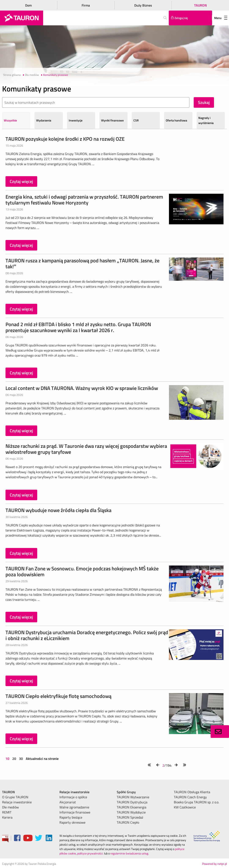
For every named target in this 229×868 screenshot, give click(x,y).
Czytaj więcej (21, 181)
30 (21, 759)
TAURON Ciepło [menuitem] (128, 822)
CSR (136, 120)
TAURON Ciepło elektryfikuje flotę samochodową (58, 696)
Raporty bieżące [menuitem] (71, 817)
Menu (221, 18)
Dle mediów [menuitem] (10, 807)
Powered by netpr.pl (215, 864)
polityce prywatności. (90, 853)
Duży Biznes (143, 5)
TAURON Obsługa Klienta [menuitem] (192, 792)
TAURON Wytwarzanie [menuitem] (133, 797)
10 (8, 759)
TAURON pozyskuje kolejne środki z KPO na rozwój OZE (65, 139)
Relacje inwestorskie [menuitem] (17, 802)
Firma (86, 5)
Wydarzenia (44, 120)
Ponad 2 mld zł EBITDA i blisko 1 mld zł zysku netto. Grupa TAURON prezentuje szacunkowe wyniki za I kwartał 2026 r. (78, 327)
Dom (28, 5)
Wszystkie (10, 120)
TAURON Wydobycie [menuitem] (131, 812)
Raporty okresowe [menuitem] (72, 822)
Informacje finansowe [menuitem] (75, 812)
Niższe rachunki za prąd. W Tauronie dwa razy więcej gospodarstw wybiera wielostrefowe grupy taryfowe (86, 449)
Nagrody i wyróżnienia (206, 120)
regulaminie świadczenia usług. (130, 853)
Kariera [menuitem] (7, 817)
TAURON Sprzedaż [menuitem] (130, 817)
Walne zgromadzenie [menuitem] (74, 807)
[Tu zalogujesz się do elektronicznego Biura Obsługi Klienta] (190, 18)
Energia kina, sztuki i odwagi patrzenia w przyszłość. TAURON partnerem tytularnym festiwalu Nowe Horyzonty (84, 200)
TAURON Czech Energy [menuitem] (190, 797)
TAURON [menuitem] (8, 792)
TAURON (200, 5)
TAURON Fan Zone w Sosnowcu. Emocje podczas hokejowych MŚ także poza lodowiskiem (82, 571)
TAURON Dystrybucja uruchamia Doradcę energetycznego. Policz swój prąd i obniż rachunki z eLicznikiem (87, 635)
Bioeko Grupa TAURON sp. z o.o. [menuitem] (196, 802)
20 (14, 759)
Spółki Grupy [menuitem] (126, 792)
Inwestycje (76, 120)
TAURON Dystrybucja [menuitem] (132, 802)
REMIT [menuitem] (7, 812)
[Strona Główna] (22, 18)
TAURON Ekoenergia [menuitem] (132, 807)
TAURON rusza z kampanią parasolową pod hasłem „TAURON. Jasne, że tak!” (82, 263)
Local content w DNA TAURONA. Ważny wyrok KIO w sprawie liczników (82, 388)
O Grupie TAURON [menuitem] (15, 797)
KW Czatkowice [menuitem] (185, 807)
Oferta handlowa (176, 120)
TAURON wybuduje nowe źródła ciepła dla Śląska (58, 510)
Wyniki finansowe (112, 120)
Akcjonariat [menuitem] (68, 802)
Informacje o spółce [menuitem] (73, 797)
